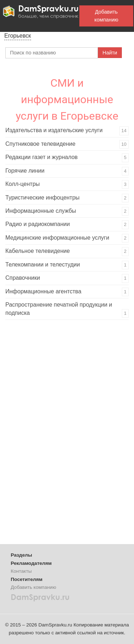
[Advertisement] (59, 434)
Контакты (21, 571)
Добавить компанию (106, 16)
